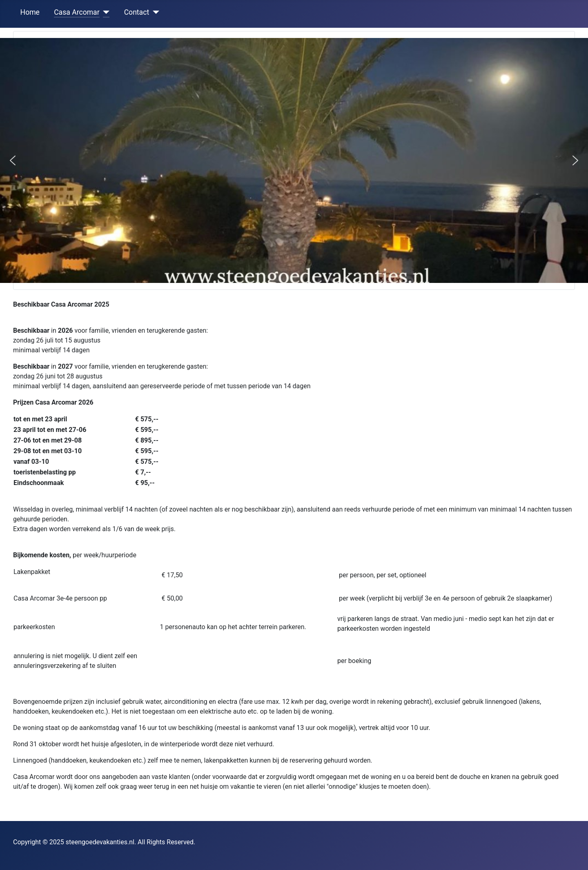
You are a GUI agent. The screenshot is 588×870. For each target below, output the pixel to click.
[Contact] (154, 12)
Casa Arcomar (77, 12)
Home (30, 12)
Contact (137, 12)
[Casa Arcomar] (105, 12)
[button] (13, 160)
